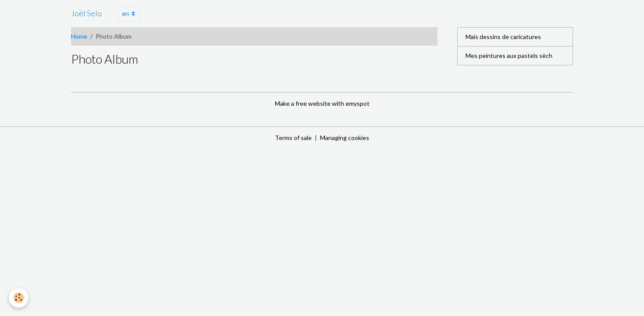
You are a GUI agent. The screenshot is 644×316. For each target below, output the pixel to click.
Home (79, 36)
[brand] (86, 14)
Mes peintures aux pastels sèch (509, 56)
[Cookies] (19, 298)
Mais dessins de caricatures (503, 37)
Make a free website (303, 103)
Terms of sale (293, 138)
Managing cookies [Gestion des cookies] (345, 138)
